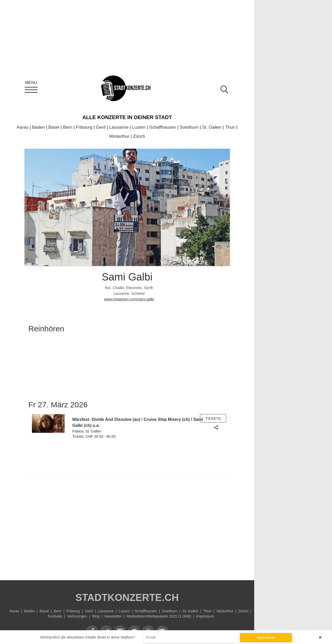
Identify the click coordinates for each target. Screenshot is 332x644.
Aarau (22, 127)
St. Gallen (212, 127)
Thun (230, 127)
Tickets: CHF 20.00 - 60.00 (94, 436)
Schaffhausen (163, 127)
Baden (39, 127)
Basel (54, 127)
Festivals (55, 616)
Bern (68, 127)
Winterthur (119, 136)
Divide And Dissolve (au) (116, 419)
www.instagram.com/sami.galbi (129, 299)
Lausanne (119, 127)
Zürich (139, 136)
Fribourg (84, 127)
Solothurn (189, 127)
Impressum (205, 616)
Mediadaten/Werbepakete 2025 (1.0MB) (159, 616)
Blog (96, 616)
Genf (101, 127)
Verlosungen (77, 616)
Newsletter (113, 616)
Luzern (139, 127)
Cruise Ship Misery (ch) (167, 419)
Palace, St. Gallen (87, 431)
